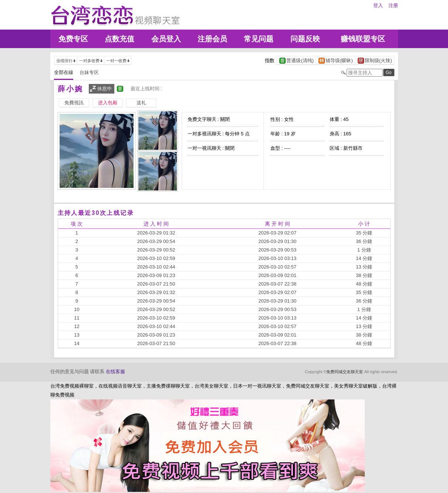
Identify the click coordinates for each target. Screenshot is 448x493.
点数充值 (119, 39)
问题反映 (305, 39)
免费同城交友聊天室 (345, 372)
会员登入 (166, 39)
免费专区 (73, 39)
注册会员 (212, 39)
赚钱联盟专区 (363, 39)
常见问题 (259, 39)
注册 (393, 5)
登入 (378, 5)
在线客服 (115, 372)
